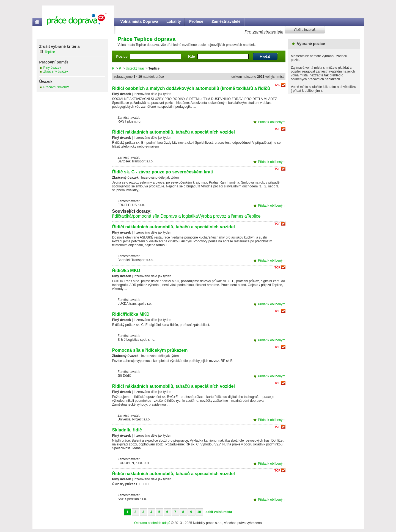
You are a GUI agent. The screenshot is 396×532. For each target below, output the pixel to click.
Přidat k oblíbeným (272, 122)
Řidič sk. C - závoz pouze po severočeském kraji (163, 172)
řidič (116, 216)
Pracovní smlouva (57, 87)
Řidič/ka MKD (126, 271)
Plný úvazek (52, 68)
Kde (192, 56)
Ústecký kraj (135, 68)
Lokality (174, 21)
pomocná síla (146, 216)
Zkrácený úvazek (56, 71)
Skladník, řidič (127, 430)
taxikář (127, 216)
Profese (196, 21)
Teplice (254, 216)
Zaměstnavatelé (226, 21)
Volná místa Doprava (139, 21)
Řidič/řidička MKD (131, 314)
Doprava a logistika (179, 216)
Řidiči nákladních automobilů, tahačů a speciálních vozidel (174, 132)
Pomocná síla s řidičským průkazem (150, 350)
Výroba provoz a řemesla (222, 216)
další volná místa (219, 512)
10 (199, 512)
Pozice (122, 56)
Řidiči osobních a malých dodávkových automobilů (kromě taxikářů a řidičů (191, 88)
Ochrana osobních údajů (152, 523)
